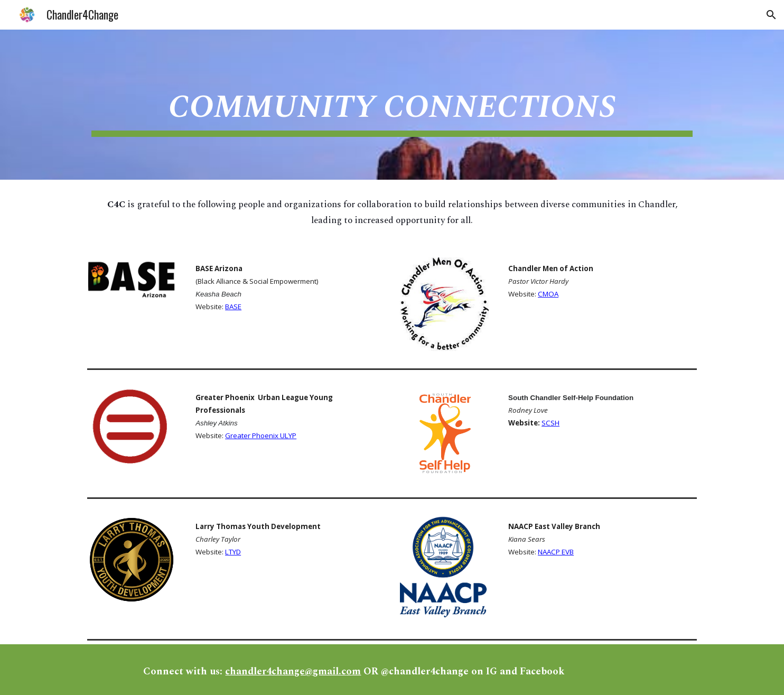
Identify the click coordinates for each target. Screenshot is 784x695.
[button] (771, 15)
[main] (392, 105)
